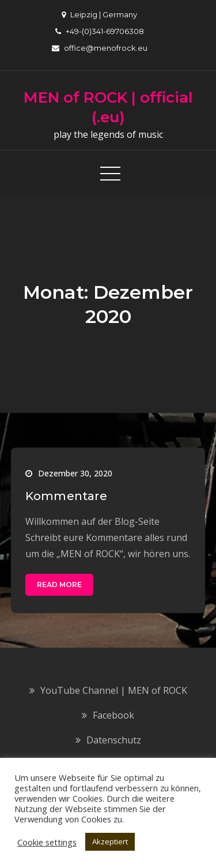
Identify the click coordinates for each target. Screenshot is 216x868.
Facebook (113, 715)
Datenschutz (114, 740)
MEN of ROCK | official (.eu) (108, 107)
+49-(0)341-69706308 (100, 31)
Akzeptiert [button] (110, 841)
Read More (59, 585)
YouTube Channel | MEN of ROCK (114, 690)
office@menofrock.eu (100, 48)
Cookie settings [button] (47, 842)
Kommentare (66, 496)
